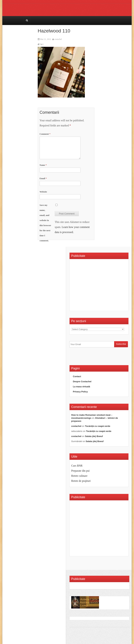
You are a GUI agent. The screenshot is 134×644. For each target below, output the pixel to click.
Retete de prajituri (81, 481)
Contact (77, 376)
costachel (58, 39)
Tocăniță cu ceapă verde (98, 426)
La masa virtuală (81, 387)
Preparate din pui (80, 471)
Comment (45, 134)
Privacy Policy (80, 392)
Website (43, 192)
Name (43, 165)
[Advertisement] (99, 286)
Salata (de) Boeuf (94, 436)
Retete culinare (79, 476)
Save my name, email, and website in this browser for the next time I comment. (45, 223)
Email (43, 178)
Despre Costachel (82, 381)
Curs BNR (77, 466)
